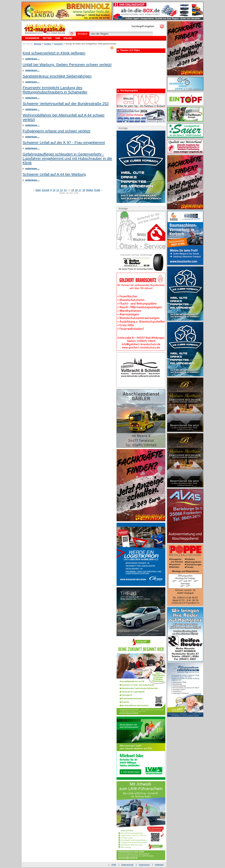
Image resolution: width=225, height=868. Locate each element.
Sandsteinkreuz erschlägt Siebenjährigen (57, 76)
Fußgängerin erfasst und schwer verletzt (56, 131)
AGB (114, 865)
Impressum (144, 865)
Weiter (90, 190)
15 (73, 190)
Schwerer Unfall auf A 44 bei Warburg (54, 174)
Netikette (159, 865)
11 (58, 190)
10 (54, 190)
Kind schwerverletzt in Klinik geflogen (54, 53)
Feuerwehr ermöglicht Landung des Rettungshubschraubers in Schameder (55, 90)
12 (61, 190)
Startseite (38, 44)
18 (84, 190)
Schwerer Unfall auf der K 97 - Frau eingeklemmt (64, 143)
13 (65, 190)
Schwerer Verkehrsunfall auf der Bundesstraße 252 (66, 104)
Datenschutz (127, 865)
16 (76, 190)
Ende (97, 190)
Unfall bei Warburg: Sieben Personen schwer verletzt (67, 65)
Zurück (45, 190)
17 (80, 190)
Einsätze (48, 44)
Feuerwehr (58, 44)
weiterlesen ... (32, 59)
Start (38, 190)
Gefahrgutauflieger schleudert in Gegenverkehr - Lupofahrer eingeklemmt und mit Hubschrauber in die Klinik (67, 158)
